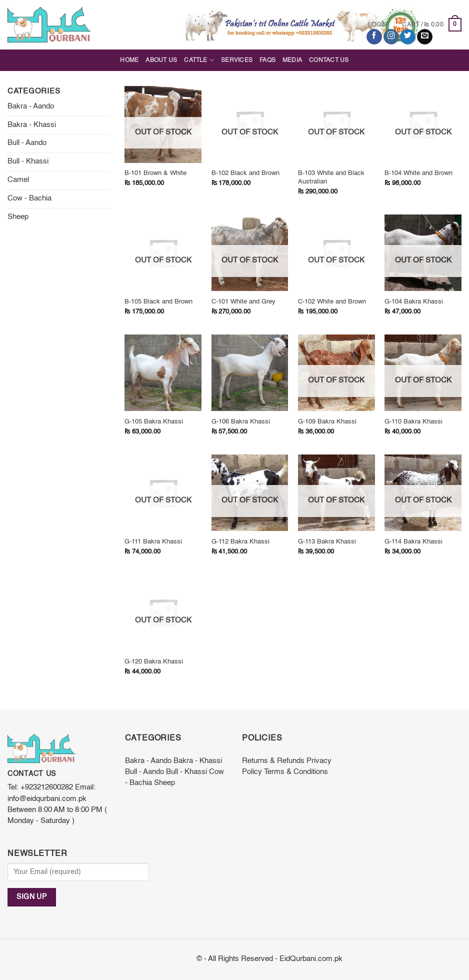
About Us (161, 60)
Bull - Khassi (28, 161)
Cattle (199, 60)
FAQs (267, 60)
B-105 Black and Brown (158, 302)
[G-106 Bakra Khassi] (250, 373)
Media (292, 60)
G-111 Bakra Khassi (153, 542)
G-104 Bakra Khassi (414, 302)
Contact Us (329, 60)
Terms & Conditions (296, 772)
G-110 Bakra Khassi (413, 422)
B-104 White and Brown (418, 173)
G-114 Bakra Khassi (413, 542)
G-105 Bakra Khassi (154, 422)
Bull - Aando (27, 143)
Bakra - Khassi (32, 125)
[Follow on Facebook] (374, 37)
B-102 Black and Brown (245, 173)
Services (237, 60)
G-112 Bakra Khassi (240, 542)
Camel (18, 180)
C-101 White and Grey (243, 302)
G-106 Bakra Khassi (241, 422)
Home (129, 60)
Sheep (18, 217)
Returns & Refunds (273, 761)
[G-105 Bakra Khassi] (163, 373)
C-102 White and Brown (332, 302)
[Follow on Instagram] (391, 37)
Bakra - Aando (31, 106)
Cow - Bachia (29, 198)
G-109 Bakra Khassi (327, 422)
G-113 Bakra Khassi (327, 542)
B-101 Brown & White (155, 173)
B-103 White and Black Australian (331, 177)
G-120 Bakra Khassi (154, 662)
